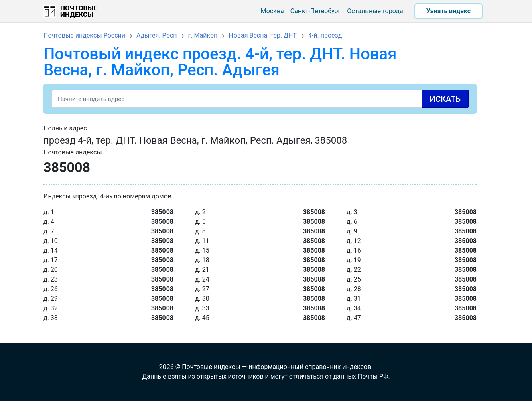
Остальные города (375, 11)
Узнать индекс (449, 11)
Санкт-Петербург (316, 11)
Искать (445, 99)
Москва (272, 11)
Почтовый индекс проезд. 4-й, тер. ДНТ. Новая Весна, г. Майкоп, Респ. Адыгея (220, 62)
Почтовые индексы (79, 11)
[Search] (260, 99)
